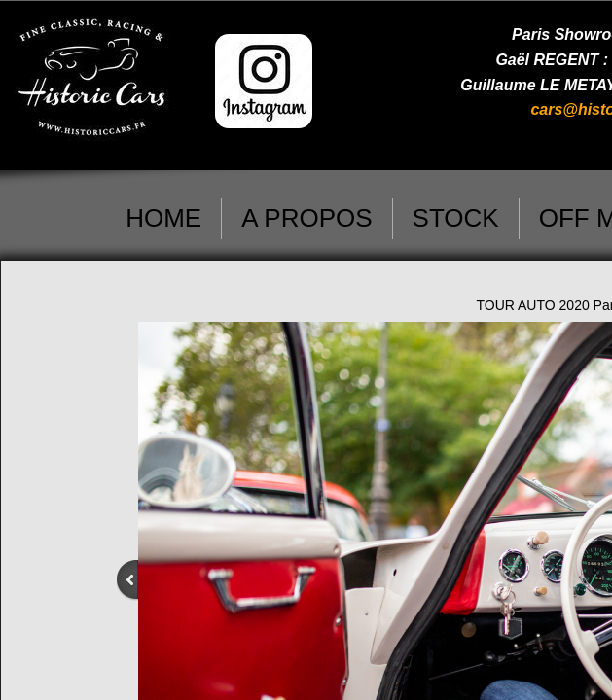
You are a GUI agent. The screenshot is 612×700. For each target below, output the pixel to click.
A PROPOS (306, 218)
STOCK (456, 218)
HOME (163, 218)
